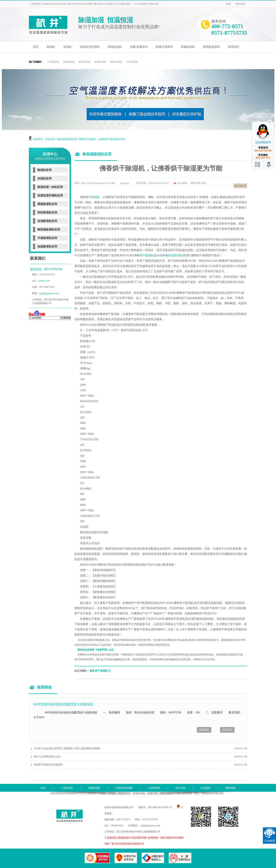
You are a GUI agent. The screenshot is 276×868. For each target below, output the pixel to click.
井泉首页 (38, 139)
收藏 (228, 4)
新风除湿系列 (212, 47)
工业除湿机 (53, 62)
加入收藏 (182, 183)
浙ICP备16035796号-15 (160, 807)
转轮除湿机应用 (47, 212)
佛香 (92, 671)
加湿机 (67, 47)
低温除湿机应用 (47, 246)
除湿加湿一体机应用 (50, 187)
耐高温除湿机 (174, 255)
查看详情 (204, 730)
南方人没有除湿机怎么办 (47, 757)
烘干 (97, 671)
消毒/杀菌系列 (139, 47)
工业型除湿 (154, 788)
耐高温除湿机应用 (67, 139)
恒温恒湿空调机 (90, 47)
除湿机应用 (44, 170)
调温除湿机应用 (47, 204)
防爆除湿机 (188, 47)
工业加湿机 (132, 62)
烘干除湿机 (147, 255)
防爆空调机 (100, 62)
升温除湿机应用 (47, 238)
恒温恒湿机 (85, 62)
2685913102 (44, 281)
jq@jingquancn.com (49, 293)
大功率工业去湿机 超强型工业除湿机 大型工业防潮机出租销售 (67, 748)
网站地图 (240, 4)
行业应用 (50, 139)
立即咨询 (227, 730)
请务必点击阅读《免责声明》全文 (96, 650)
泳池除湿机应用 (47, 221)
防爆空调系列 (164, 47)
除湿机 (51, 47)
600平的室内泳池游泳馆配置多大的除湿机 (63, 704)
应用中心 (50, 156)
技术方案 (180, 788)
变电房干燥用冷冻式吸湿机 (48, 765)
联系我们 (234, 47)
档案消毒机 (116, 62)
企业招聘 (205, 788)
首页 (36, 47)
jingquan (125, 183)
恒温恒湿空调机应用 (50, 196)
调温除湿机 (115, 47)
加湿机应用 (44, 179)
